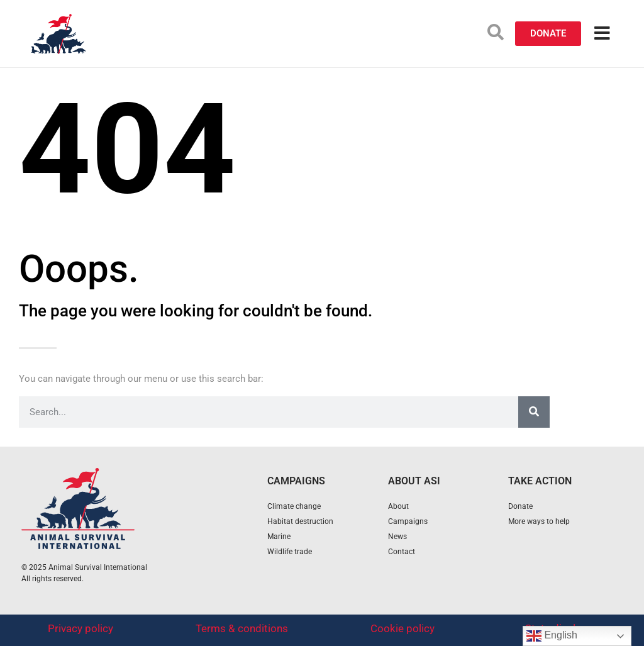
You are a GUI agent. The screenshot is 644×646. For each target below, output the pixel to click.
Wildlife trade (290, 552)
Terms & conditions (242, 628)
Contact (402, 552)
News (397, 537)
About (398, 506)
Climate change (294, 506)
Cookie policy (402, 628)
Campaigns (408, 521)
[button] (496, 32)
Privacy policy (80, 628)
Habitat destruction (300, 521)
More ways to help (539, 521)
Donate (520, 506)
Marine (279, 537)
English (552, 636)
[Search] (534, 412)
